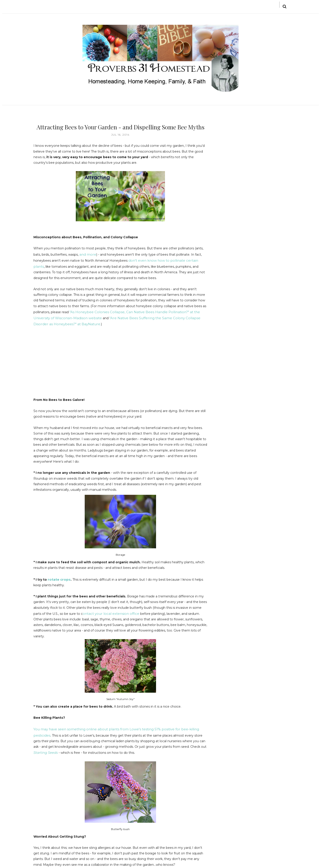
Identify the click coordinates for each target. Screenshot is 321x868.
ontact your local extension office (109, 610)
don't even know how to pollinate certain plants (165, 260)
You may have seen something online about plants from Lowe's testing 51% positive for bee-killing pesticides (118, 725)
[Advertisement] (71, 361)
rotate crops (58, 576)
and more (87, 254)
